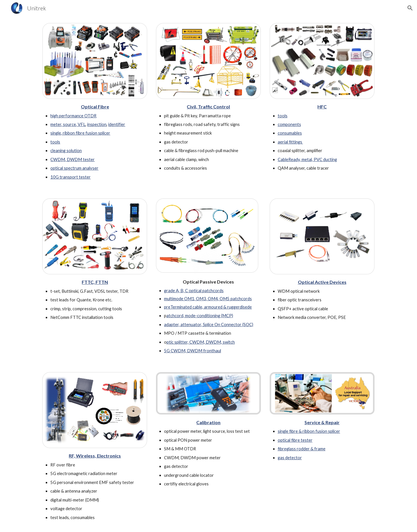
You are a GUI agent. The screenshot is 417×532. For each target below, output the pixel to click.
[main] (95, 142)
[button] (410, 8)
